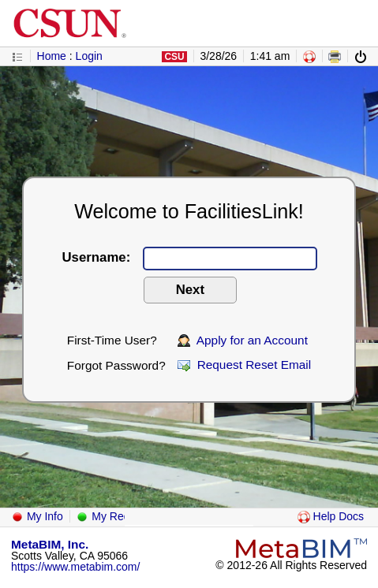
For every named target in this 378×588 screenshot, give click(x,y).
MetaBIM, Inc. (50, 544)
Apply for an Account (243, 340)
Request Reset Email (244, 365)
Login (89, 56)
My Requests (116, 516)
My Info (37, 516)
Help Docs (331, 516)
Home (52, 56)
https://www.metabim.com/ (75, 567)
